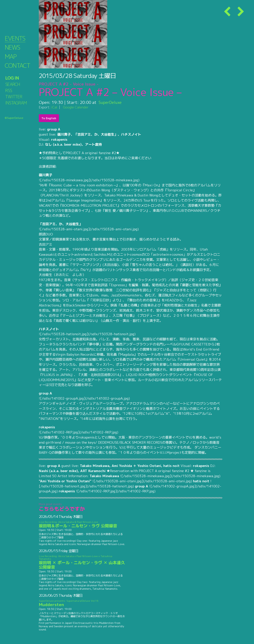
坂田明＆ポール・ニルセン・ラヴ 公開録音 (82, 524)
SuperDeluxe (111, 102)
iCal (54, 107)
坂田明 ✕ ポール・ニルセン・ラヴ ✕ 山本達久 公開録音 (82, 562)
